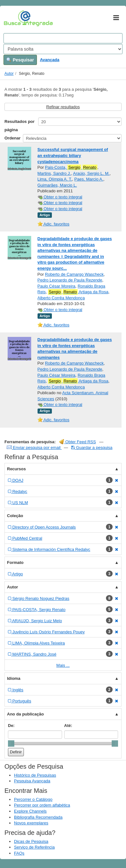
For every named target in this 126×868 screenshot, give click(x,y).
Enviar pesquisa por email (34, 448)
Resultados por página (20, 126)
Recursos (16, 469)
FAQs (19, 853)
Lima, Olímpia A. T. (55, 179)
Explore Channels (30, 811)
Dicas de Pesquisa (31, 841)
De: (11, 726)
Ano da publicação (25, 714)
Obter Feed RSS (78, 442)
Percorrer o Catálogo (33, 799)
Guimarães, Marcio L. (57, 185)
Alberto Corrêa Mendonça (61, 298)
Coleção (15, 516)
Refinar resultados (63, 107)
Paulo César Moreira (56, 286)
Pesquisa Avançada (32, 781)
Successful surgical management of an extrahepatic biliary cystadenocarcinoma (73, 155)
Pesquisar (20, 60)
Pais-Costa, (71, 167)
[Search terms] (63, 38)
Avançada (49, 60)
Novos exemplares (31, 823)
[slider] (11, 743)
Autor (9, 74)
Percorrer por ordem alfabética (42, 805)
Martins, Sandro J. (54, 173)
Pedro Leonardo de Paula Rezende (70, 280)
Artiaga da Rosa (78, 292)
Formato (15, 562)
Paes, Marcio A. (89, 179)
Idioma (14, 678)
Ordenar (13, 138)
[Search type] (63, 49)
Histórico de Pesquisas (35, 775)
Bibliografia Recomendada (38, 817)
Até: (68, 726)
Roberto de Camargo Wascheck (74, 274)
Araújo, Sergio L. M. (91, 173)
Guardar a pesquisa (92, 448)
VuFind (14, 18)
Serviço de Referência (34, 847)
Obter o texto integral (60, 197)
